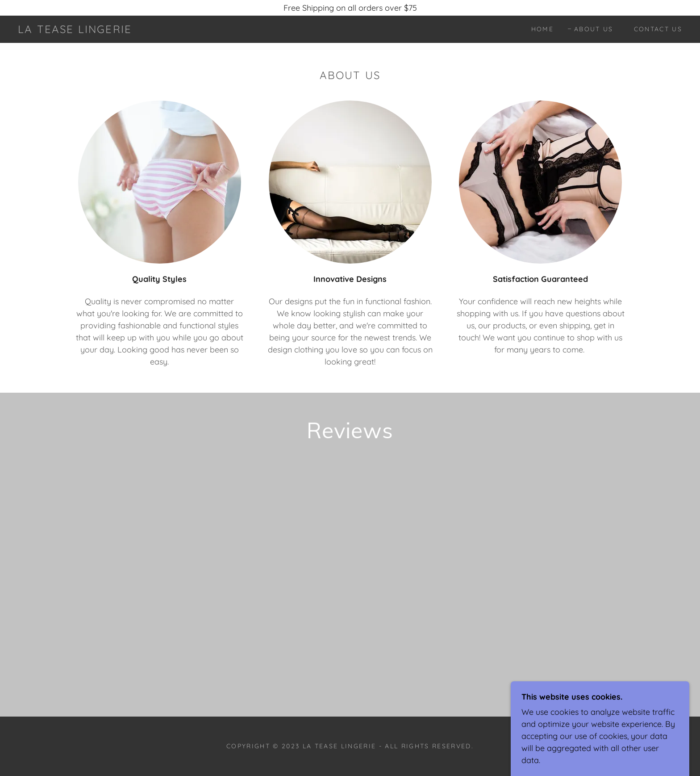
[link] (75, 30)
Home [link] (542, 29)
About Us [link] (594, 29)
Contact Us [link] (658, 29)
